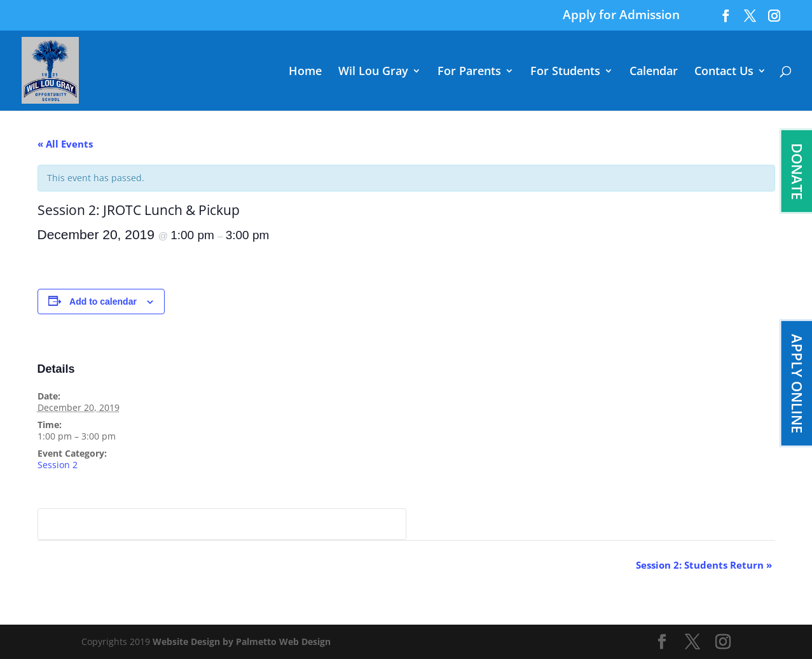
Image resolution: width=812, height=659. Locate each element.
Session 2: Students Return (704, 565)
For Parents (469, 72)
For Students (565, 72)
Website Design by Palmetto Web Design (242, 642)
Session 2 (58, 465)
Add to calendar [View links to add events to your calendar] (103, 302)
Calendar (654, 72)
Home (305, 72)
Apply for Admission (621, 16)
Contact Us (724, 72)
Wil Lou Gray (373, 72)
